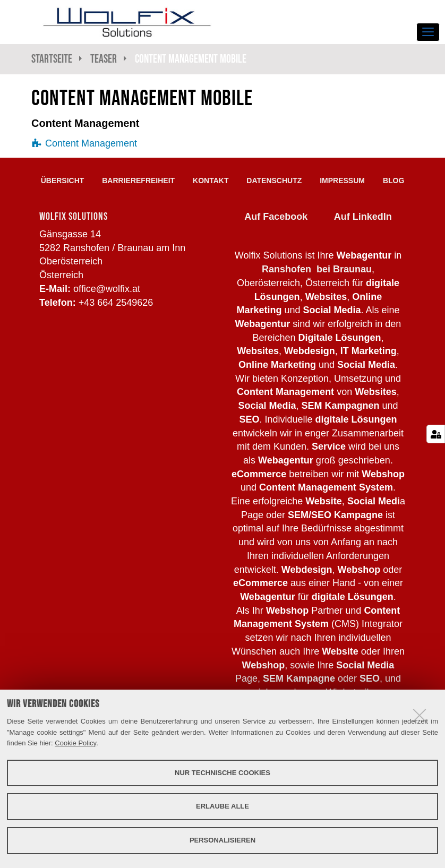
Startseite (52, 59)
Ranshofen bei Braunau (317, 269)
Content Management (91, 143)
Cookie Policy (75, 743)
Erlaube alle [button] (222, 806)
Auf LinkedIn (363, 217)
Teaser (104, 59)
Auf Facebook (276, 217)
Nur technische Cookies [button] (222, 773)
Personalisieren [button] (222, 840)
